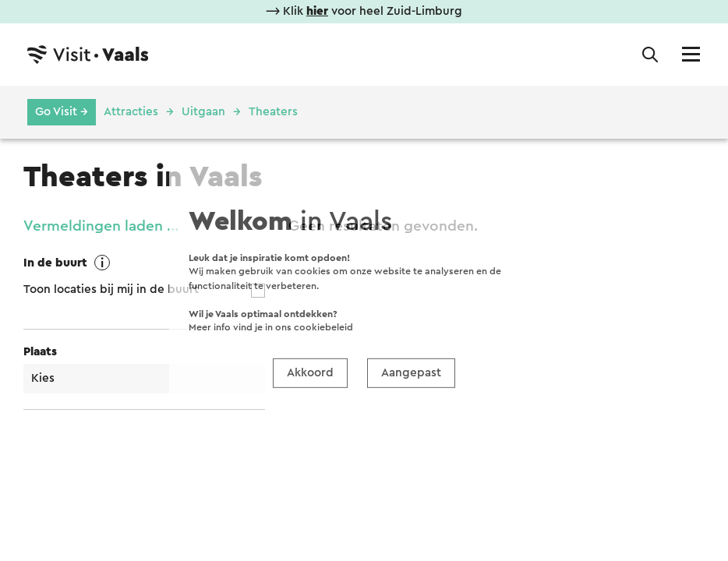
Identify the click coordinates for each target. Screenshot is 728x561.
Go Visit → (62, 112)
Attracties (131, 112)
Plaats (40, 352)
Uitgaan (203, 112)
